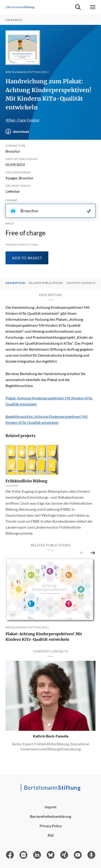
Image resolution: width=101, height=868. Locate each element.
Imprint (51, 807)
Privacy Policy (51, 826)
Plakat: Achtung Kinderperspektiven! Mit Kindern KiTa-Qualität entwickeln (44, 637)
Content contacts (81, 283)
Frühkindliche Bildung (26, 481)
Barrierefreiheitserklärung (50, 816)
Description (15, 283)
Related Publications (46, 283)
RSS (51, 835)
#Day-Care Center (23, 120)
